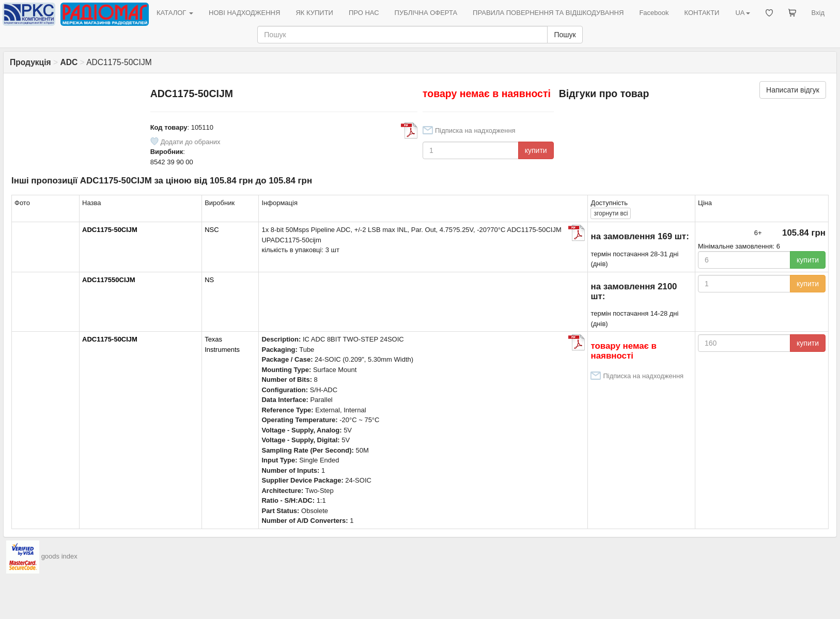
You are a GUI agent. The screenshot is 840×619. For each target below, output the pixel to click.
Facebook (654, 13)
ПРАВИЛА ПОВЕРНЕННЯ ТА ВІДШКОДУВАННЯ (548, 13)
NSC (212, 230)
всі (611, 213)
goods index (59, 556)
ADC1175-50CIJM (110, 230)
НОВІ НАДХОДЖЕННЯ (244, 13)
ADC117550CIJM (109, 280)
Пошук (565, 35)
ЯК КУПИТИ (314, 13)
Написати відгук (793, 90)
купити (536, 150)
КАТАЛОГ (175, 13)
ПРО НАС (364, 13)
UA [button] (742, 13)
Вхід (818, 13)
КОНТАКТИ (702, 13)
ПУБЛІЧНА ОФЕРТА (426, 13)
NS (209, 280)
